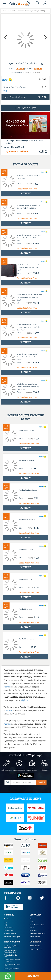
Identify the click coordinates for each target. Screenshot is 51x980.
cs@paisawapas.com (36, 949)
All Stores (33, 922)
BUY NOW (33, 976)
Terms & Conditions (10, 934)
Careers (32, 928)
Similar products (26, 164)
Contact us (35, 942)
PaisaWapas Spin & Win (11, 969)
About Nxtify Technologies (12, 937)
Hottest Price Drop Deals (37, 934)
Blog (5, 922)
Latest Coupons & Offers (37, 925)
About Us (7, 919)
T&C (5, 91)
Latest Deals (33, 931)
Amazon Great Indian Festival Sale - (11, 951)
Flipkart (38, 69)
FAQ (5, 925)
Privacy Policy (8, 931)
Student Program (35, 937)
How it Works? (8, 928)
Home (31, 919)
